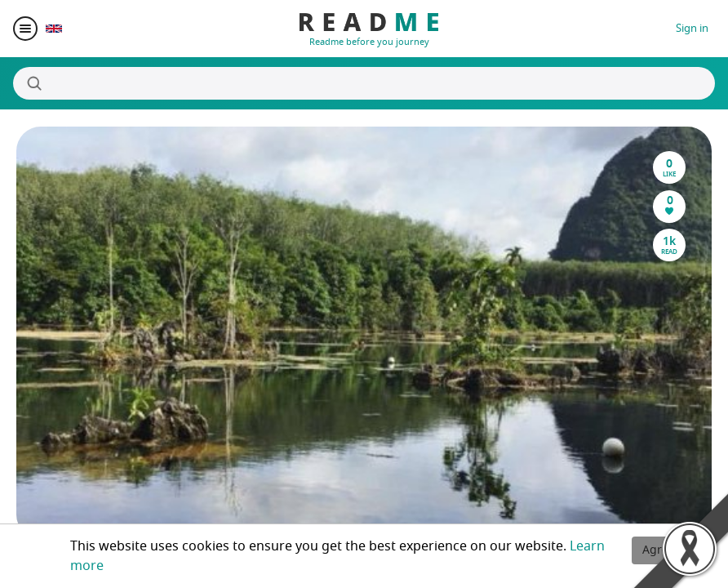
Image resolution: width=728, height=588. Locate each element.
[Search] (364, 83)
